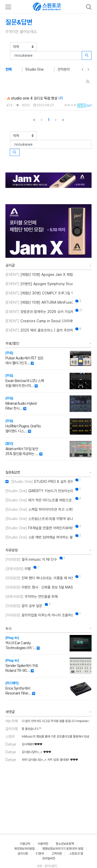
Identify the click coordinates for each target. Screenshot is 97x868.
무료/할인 (12, 343)
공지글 (10, 265)
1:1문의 (40, 854)
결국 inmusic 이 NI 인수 (31, 559)
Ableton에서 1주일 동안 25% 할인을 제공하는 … (22, 449)
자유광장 (12, 550)
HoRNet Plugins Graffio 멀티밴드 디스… (23, 426)
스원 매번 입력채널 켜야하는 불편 (39, 537)
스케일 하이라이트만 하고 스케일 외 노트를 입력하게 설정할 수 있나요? (39, 509)
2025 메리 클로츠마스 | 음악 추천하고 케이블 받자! (39, 330)
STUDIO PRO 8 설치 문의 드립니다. (39, 482)
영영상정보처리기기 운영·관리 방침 (63, 849)
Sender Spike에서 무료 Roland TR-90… (22, 666)
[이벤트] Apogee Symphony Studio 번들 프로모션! (39, 284)
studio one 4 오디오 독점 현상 (32, 98)
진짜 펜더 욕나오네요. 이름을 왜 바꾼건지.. (39, 578)
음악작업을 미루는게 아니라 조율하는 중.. (39, 615)
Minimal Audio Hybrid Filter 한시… (21, 403)
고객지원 (57, 854)
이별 (18, 569)
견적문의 (64, 69)
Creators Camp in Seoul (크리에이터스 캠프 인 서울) (39, 321)
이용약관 (43, 844)
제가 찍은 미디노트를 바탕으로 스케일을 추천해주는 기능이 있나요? (39, 500)
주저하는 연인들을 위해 (32, 597)
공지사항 (23, 854)
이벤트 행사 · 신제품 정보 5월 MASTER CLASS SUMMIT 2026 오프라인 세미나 (39, 587)
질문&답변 (13, 472)
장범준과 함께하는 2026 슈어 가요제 (39, 312)
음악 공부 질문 (24, 606)
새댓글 (10, 712)
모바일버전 (49, 858)
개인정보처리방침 (24, 849)
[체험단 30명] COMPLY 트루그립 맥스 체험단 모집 (39, 293)
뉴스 (9, 628)
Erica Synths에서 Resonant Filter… (18, 688)
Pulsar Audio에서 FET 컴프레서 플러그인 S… (24, 358)
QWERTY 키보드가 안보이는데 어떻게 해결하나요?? (39, 491)
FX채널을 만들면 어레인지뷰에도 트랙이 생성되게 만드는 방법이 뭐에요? (39, 528)
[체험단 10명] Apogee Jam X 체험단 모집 (39, 275)
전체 (9, 69)
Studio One (35, 69)
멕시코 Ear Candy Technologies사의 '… (20, 643)
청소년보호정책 (65, 844)
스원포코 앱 (76, 854)
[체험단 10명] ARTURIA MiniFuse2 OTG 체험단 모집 (39, 302)
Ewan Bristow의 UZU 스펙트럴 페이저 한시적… (25, 381)
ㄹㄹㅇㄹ (70, 105)
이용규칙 (25, 844)
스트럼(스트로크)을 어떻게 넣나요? (39, 519)
